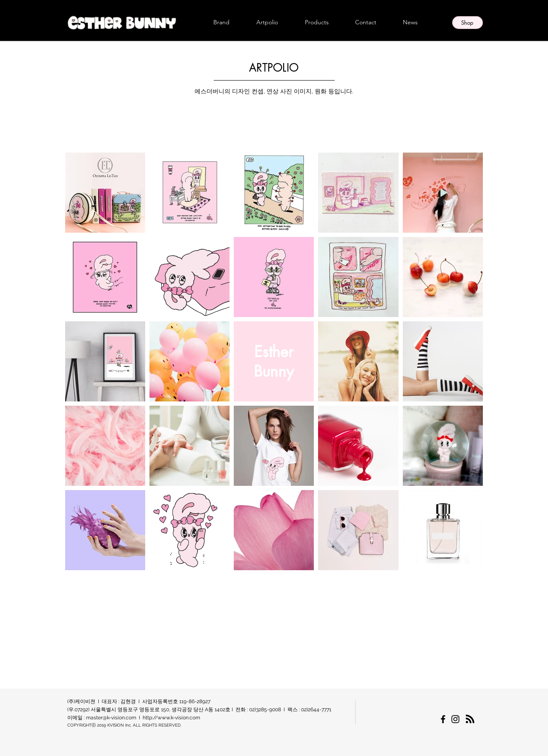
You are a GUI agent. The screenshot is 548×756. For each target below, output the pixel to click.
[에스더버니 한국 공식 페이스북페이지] (443, 719)
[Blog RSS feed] (470, 719)
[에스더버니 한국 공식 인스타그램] (455, 719)
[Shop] (468, 23)
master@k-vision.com (111, 718)
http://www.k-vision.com (171, 718)
